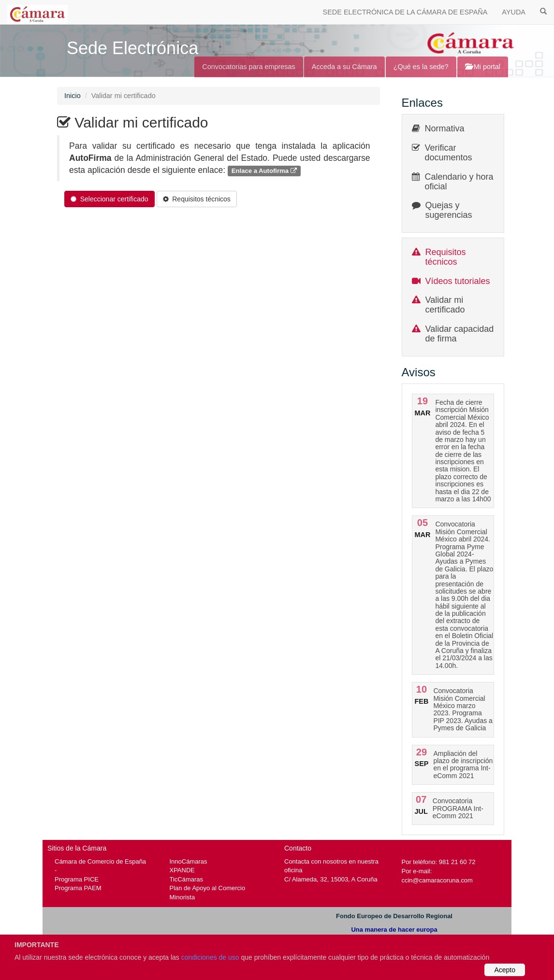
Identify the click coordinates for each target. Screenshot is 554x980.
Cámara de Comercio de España (100, 861)
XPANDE (182, 870)
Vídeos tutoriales (458, 281)
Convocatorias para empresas (249, 67)
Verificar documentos (449, 153)
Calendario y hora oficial (459, 182)
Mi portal (483, 67)
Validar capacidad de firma (460, 334)
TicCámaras (187, 879)
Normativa (445, 128)
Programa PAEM (78, 888)
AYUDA (514, 12)
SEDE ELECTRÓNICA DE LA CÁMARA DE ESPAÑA (405, 12)
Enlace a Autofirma (264, 171)
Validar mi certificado (445, 305)
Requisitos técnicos (446, 257)
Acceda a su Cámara (344, 67)
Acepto (505, 970)
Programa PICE (77, 879)
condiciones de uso (210, 957)
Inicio (73, 96)
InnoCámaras (189, 861)
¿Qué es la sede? (421, 67)
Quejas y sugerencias (449, 210)
